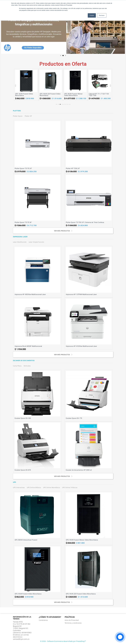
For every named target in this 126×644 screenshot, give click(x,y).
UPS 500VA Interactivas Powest (26, 540)
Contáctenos (43, 620)
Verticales (27, 366)
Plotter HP (28, 116)
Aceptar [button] (92, 15)
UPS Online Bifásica (34, 487)
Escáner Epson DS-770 (74, 418)
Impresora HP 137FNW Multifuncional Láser (81, 294)
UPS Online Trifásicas (70, 487)
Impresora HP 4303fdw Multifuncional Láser (30, 294)
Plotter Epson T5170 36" (23, 222)
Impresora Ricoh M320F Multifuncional (28, 346)
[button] (61, 56)
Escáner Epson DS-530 (23, 418)
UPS (14, 482)
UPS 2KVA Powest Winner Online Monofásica (98, 95)
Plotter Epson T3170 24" (23, 168)
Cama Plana (17, 366)
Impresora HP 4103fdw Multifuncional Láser (81, 346)
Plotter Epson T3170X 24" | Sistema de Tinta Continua (85, 222)
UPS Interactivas (19, 487)
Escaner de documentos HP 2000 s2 (79, 470)
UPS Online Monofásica (52, 487)
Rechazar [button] (102, 15)
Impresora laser (20, 237)
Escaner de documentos (24, 361)
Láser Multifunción (20, 242)
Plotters (17, 111)
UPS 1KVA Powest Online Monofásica (49, 95)
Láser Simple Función (36, 242)
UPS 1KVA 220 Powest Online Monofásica (75, 95)
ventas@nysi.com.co (21, 639)
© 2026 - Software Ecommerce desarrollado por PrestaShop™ (63, 641)
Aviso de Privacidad (72, 620)
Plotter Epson (18, 116)
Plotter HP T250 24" (73, 168)
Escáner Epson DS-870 (23, 470)
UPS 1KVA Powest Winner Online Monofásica (24, 95)
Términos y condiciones (73, 623)
